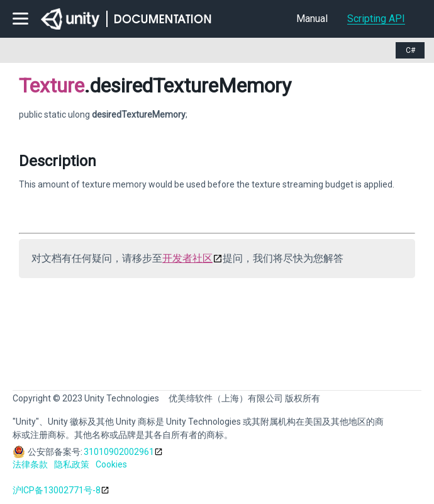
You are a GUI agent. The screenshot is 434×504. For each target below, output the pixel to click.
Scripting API (376, 19)
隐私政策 (72, 464)
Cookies (111, 464)
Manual (312, 19)
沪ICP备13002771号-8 (57, 490)
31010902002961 (119, 452)
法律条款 (30, 464)
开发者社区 (187, 258)
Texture (52, 86)
